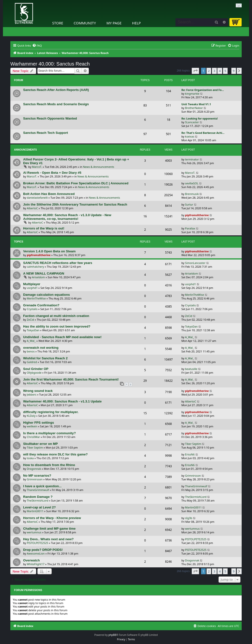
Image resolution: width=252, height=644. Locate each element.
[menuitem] (37, 46)
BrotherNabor (194, 108)
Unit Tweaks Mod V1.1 (196, 104)
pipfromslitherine (197, 215)
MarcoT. (37, 167)
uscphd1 (32, 288)
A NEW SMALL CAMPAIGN (44, 273)
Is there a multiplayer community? (49, 433)
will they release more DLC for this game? (55, 454)
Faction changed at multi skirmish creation (56, 316)
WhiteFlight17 (36, 564)
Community (85, 23)
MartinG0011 (35, 511)
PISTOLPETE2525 (38, 543)
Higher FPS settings (39, 423)
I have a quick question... (42, 486)
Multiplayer (32, 284)
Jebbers (32, 394)
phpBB (112, 635)
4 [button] (220, 71)
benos (31, 351)
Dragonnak (34, 469)
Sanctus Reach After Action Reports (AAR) (56, 90)
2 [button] (209, 71)
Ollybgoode (34, 373)
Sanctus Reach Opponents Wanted (50, 118)
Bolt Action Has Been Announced (49, 194)
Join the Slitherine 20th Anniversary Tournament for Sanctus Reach (75, 204)
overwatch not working (41, 348)
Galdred (32, 362)
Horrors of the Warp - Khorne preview (52, 518)
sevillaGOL (192, 183)
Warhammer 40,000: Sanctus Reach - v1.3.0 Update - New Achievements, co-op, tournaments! (67, 217)
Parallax (190, 228)
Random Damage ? (38, 497)
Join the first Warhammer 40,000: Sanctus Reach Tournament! (71, 379)
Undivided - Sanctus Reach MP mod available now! (62, 337)
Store (58, 23)
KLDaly (31, 416)
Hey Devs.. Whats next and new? (48, 539)
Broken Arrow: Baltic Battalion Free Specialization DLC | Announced (76, 183)
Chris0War (33, 437)
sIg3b (189, 518)
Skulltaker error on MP (40, 444)
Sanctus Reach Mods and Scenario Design (56, 104)
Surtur (189, 204)
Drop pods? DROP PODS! (43, 550)
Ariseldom (38, 277)
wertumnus (34, 532)
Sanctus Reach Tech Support (46, 133)
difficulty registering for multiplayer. (51, 412)
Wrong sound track (38, 391)
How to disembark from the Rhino (49, 465)
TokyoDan (33, 330)
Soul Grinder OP (36, 369)
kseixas (190, 136)
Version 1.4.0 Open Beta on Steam (49, 251)
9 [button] (234, 71)
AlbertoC (32, 208)
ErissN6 (190, 454)
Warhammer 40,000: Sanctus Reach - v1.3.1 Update (62, 401)
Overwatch (31, 560)
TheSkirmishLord (38, 500)
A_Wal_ (31, 341)
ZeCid (30, 320)
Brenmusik (192, 194)
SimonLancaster (195, 263)
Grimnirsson (35, 479)
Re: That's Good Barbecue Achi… (203, 133)
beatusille (191, 369)
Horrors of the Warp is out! (44, 228)
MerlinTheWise (36, 298)
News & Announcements (99, 167)
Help (137, 23)
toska (30, 458)
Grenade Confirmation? (41, 305)
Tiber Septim (35, 447)
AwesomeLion (36, 553)
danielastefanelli (37, 198)
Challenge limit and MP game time (49, 529)
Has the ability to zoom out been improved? (57, 326)
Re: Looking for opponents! (200, 118)
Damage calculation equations (47, 295)
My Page (114, 23)
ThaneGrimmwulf (38, 490)
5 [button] (225, 71)
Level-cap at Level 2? (39, 507)
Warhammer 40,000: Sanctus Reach (50, 64)
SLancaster (192, 122)
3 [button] (214, 71)
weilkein (32, 426)
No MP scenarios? (37, 476)
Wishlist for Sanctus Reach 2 (45, 358)
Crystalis (32, 309)
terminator (192, 159)
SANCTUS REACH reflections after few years (58, 263)
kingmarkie (192, 94)
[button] (195, 71)
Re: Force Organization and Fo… (203, 90)
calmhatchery (35, 267)
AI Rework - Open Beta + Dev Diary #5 (52, 173)
